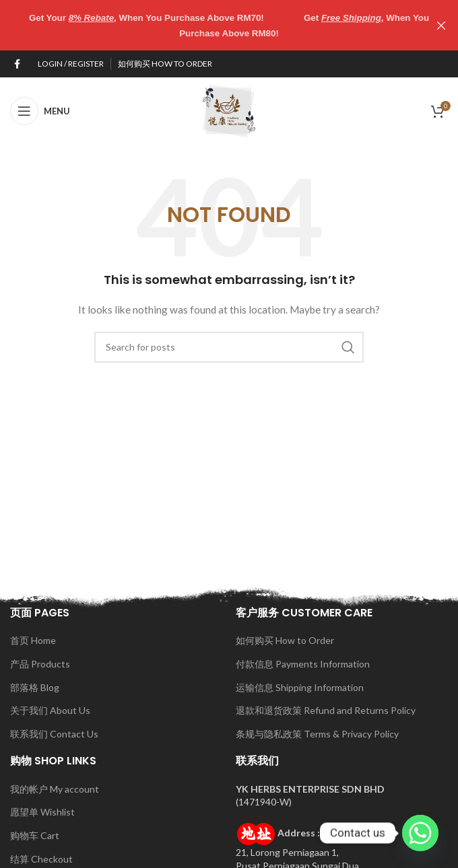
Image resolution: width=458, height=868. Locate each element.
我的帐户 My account (55, 788)
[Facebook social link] (17, 64)
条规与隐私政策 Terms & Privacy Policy (317, 733)
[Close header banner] (441, 25)
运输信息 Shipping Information (300, 687)
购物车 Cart (35, 835)
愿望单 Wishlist (42, 812)
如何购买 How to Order (285, 640)
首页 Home (33, 640)
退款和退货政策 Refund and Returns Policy (326, 710)
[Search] (229, 347)
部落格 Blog (35, 687)
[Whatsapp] (420, 833)
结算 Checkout (41, 858)
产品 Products (40, 663)
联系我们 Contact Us (54, 733)
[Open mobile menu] (40, 110)
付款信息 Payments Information (303, 663)
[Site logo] (229, 109)
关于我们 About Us (50, 710)
